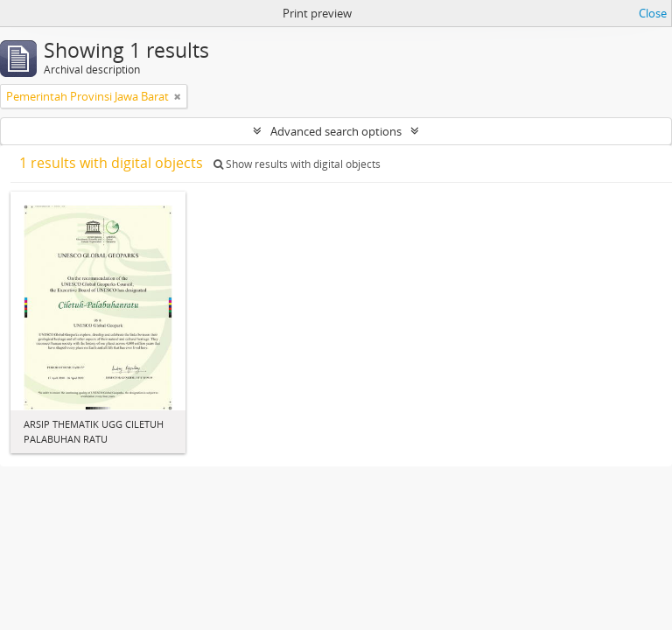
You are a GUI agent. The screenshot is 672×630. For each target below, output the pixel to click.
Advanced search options (336, 131)
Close (653, 13)
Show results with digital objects (297, 164)
